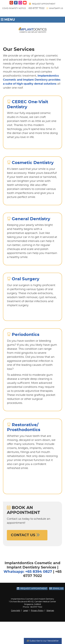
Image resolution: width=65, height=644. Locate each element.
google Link (11, 3)
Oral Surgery (26, 279)
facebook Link (16, 3)
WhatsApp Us (55, 8)
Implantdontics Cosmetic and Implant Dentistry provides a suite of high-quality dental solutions (32, 80)
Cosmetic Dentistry (33, 163)
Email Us (56, 588)
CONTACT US (27, 535)
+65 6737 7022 (36, 8)
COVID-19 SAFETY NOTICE (14, 8)
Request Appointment (42, 4)
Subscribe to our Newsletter (43, 641)
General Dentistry (31, 219)
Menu (8, 20)
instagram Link (20, 3)
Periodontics (26, 335)
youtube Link (25, 3)
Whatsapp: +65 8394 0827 (28, 572)
